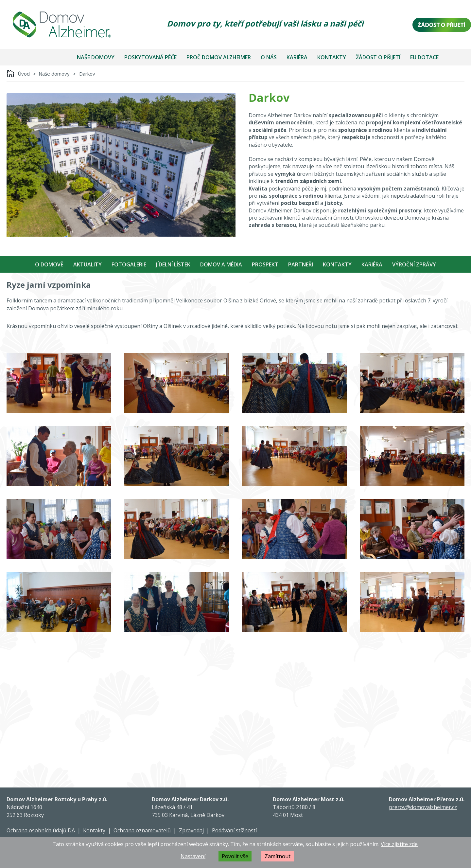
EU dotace (424, 57)
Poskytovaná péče (150, 57)
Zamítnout (278, 856)
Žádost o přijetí (378, 57)
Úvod (24, 74)
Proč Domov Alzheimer (219, 57)
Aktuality (87, 264)
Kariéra (297, 57)
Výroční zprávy (414, 264)
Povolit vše (235, 856)
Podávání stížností (234, 830)
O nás (269, 57)
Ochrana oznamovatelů (142, 830)
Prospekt (265, 264)
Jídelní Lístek (173, 264)
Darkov (87, 74)
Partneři (301, 264)
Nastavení (193, 856)
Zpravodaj (191, 830)
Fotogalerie (129, 264)
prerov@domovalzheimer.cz (423, 807)
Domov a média (221, 264)
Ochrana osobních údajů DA (41, 830)
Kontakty (332, 57)
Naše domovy (96, 57)
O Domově (49, 264)
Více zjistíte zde (399, 844)
